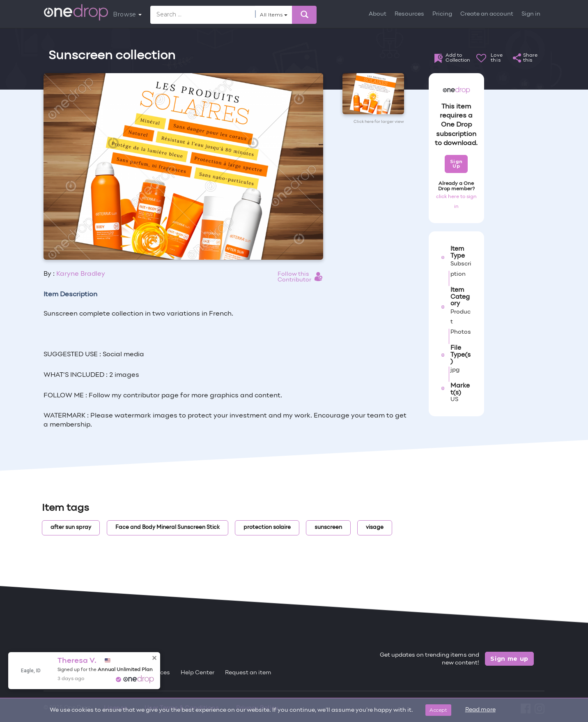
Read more (480, 710)
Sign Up (456, 164)
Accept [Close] (438, 710)
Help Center (198, 673)
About (378, 14)
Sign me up (509, 659)
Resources (409, 14)
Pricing (442, 14)
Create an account (487, 14)
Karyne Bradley (81, 274)
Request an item (248, 673)
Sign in (531, 14)
